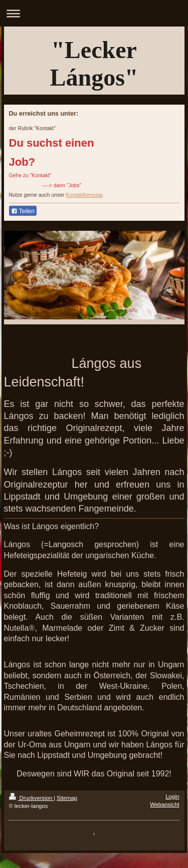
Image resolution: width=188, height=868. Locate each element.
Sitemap (67, 798)
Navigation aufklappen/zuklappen (94, 13)
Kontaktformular (84, 195)
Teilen (23, 211)
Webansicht (164, 804)
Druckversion (32, 798)
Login (172, 796)
